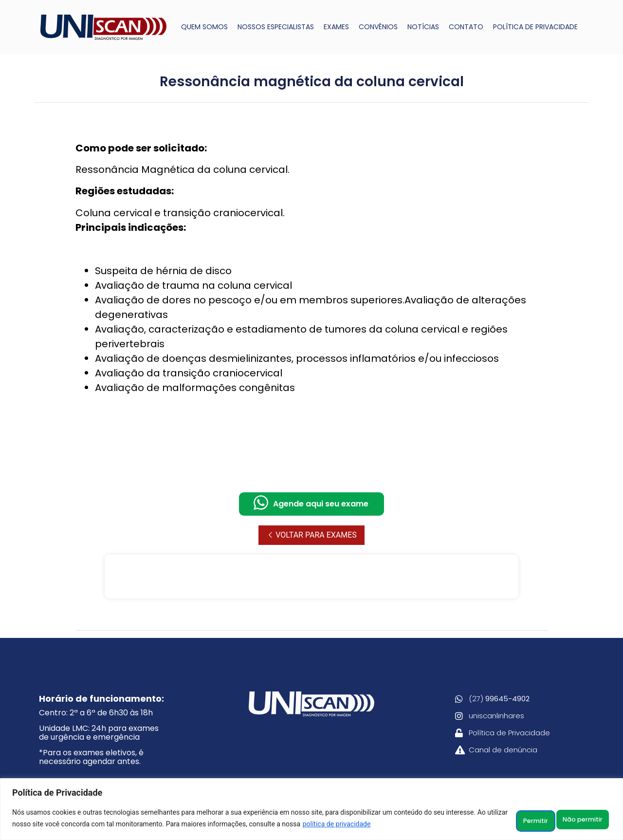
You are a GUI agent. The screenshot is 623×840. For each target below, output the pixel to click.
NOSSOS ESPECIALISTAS (276, 27)
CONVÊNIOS (378, 27)
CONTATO (466, 27)
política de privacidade (400, 826)
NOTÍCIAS (423, 27)
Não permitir (516, 820)
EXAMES (336, 27)
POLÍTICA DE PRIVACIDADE (535, 27)
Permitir (583, 820)
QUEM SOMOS (204, 27)
